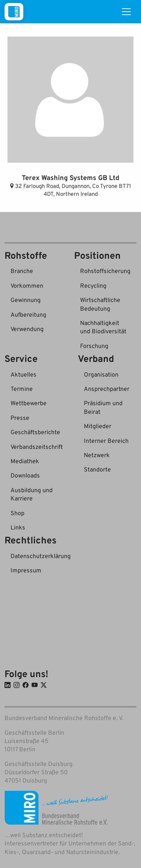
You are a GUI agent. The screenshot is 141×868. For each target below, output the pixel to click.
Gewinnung (26, 300)
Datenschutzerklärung (41, 556)
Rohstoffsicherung (105, 271)
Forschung (94, 346)
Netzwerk (97, 455)
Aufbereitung (28, 314)
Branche (22, 271)
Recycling (93, 285)
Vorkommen (27, 285)
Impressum (26, 570)
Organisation (101, 374)
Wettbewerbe (29, 403)
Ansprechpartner (107, 389)
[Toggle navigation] (126, 12)
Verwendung (27, 329)
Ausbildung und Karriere (32, 494)
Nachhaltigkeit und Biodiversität (103, 327)
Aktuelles (23, 374)
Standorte (97, 469)
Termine (22, 389)
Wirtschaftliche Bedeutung (100, 304)
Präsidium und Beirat (103, 407)
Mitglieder (98, 426)
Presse (20, 418)
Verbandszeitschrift (37, 447)
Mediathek (25, 461)
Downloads (25, 475)
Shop (17, 513)
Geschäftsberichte (35, 432)
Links (18, 527)
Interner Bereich (106, 441)
